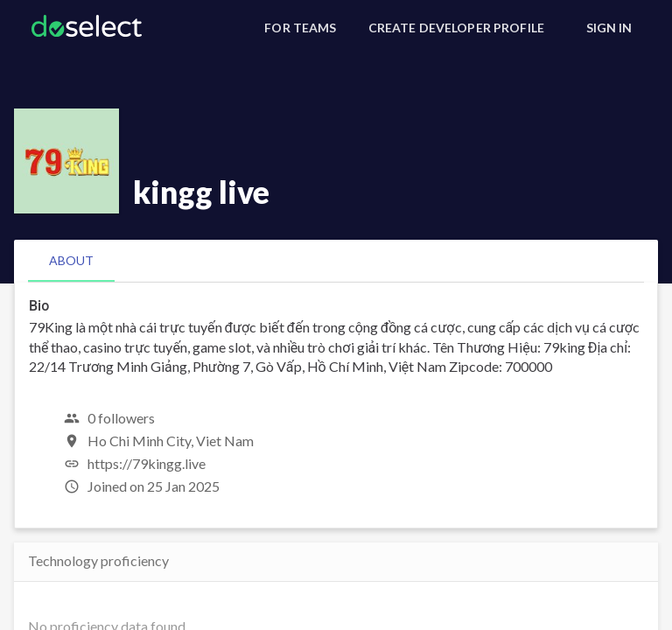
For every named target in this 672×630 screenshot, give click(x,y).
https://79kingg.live (147, 463)
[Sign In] (609, 28)
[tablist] (336, 261)
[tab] (71, 261)
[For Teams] (300, 28)
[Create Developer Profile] (456, 28)
